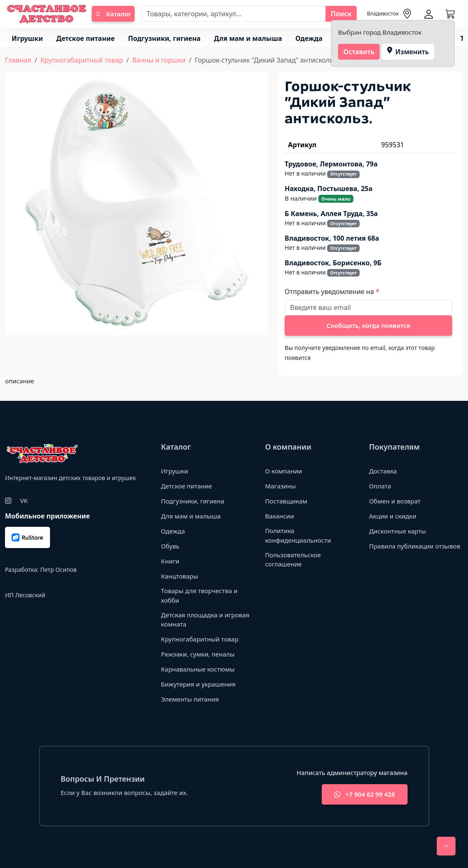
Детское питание (85, 38)
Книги (170, 561)
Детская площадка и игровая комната (205, 620)
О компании (284, 471)
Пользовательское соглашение (293, 560)
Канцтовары (179, 576)
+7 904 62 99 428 (364, 794)
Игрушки (27, 38)
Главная (18, 60)
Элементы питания (190, 699)
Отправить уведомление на (330, 292)
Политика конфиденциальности (298, 535)
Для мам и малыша (248, 38)
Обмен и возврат (395, 501)
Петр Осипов (58, 570)
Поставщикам (286, 501)
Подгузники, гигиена (164, 38)
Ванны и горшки (159, 60)
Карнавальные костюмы (198, 669)
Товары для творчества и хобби (199, 595)
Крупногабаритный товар (82, 60)
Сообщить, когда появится (369, 325)
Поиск (341, 14)
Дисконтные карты (397, 531)
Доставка (383, 471)
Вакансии (279, 516)
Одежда (309, 38)
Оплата (380, 486)
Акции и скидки (393, 516)
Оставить (359, 52)
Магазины (280, 486)
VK (24, 501)
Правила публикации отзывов (414, 546)
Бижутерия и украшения (198, 684)
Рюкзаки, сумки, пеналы (198, 654)
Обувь (170, 546)
